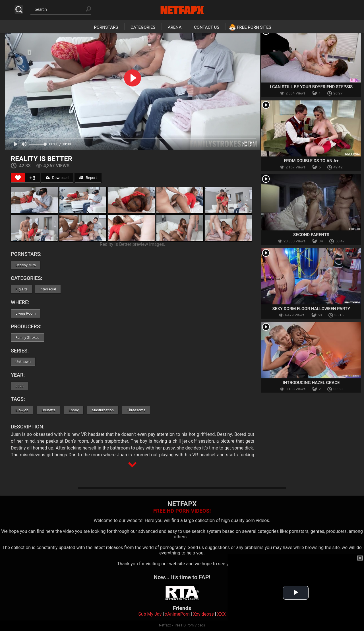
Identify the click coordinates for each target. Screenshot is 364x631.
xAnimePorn (177, 614)
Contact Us (207, 27)
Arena (175, 27)
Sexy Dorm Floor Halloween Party (311, 309)
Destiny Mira (26, 265)
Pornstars (106, 27)
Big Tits (21, 289)
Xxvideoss (203, 614)
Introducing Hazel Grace (311, 383)
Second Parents (311, 235)
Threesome (136, 410)
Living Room (26, 313)
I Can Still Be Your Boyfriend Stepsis (311, 87)
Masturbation (103, 410)
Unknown (23, 362)
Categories (143, 27)
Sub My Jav (150, 614)
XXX (222, 614)
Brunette (48, 410)
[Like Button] (18, 178)
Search (19, 10)
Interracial (48, 289)
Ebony (74, 410)
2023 (19, 386)
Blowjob (22, 410)
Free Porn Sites (254, 27)
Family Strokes (27, 338)
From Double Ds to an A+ (311, 161)
